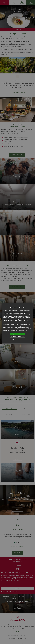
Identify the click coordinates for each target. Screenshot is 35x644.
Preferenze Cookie (17, 339)
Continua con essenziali (17, 337)
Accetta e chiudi (18, 334)
